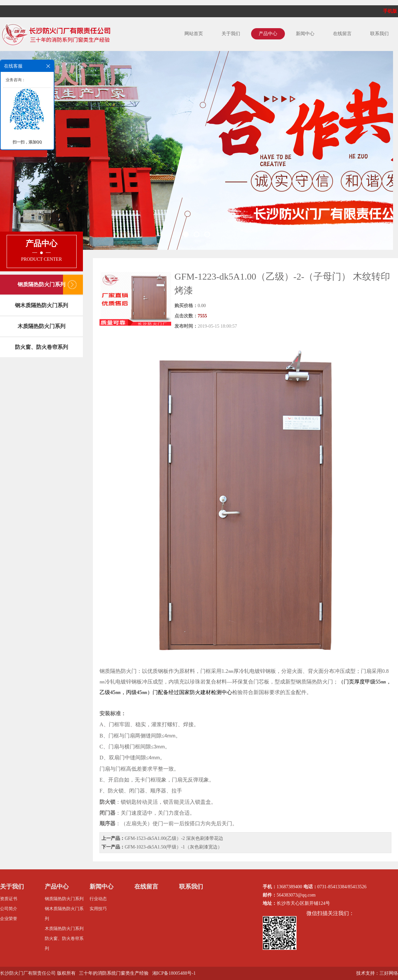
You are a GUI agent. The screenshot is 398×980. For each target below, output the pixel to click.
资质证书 (9, 899)
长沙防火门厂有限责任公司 (28, 973)
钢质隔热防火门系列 (41, 284)
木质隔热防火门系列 (41, 326)
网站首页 (194, 34)
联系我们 (379, 34)
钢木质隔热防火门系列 (41, 305)
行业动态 (98, 899)
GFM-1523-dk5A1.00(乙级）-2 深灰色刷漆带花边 (174, 838)
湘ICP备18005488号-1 (174, 973)
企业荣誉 (9, 919)
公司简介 (9, 909)
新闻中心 (305, 34)
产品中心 (268, 34)
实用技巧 (98, 909)
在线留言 (342, 34)
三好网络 (389, 973)
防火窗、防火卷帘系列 (41, 347)
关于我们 (231, 34)
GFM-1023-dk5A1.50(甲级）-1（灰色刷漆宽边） (173, 847)
